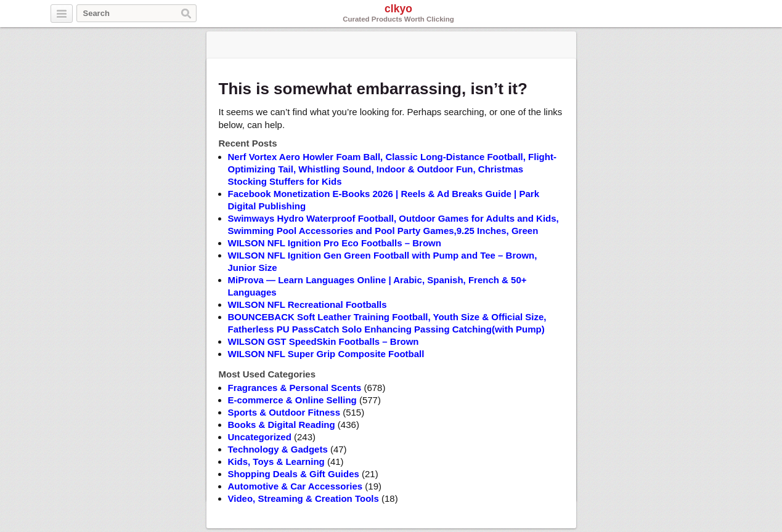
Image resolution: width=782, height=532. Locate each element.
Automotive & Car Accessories (295, 486)
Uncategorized (260, 437)
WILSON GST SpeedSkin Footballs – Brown (324, 341)
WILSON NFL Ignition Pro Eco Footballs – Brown (335, 243)
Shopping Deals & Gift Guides (294, 474)
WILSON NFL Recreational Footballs (308, 304)
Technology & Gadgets (278, 449)
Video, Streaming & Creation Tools (303, 498)
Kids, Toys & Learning (276, 461)
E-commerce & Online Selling (292, 400)
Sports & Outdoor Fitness (284, 412)
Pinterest (723, 14)
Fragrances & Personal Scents (295, 388)
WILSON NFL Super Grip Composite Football (326, 354)
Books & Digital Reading (282, 425)
